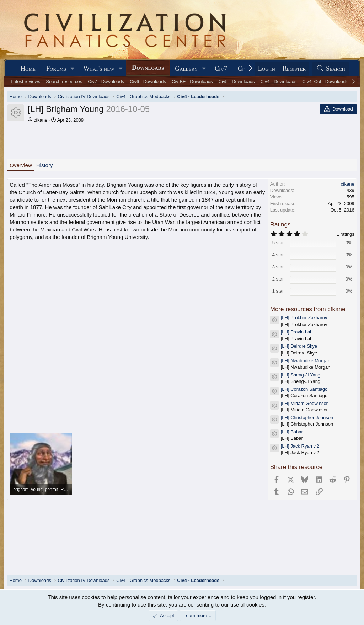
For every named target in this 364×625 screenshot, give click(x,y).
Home (28, 69)
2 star (278, 279)
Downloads (148, 68)
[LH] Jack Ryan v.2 (300, 446)
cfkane (41, 120)
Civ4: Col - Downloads (325, 82)
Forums (56, 69)
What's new (99, 69)
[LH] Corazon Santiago (304, 389)
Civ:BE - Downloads (192, 82)
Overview (21, 165)
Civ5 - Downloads (237, 82)
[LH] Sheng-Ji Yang (301, 375)
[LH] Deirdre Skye (299, 346)
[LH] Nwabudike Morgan (306, 361)
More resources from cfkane (308, 309)
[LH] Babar (292, 432)
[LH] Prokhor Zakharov (304, 318)
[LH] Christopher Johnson (307, 418)
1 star (278, 291)
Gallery (186, 69)
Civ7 (221, 69)
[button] (73, 69)
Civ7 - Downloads (106, 82)
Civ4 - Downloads (278, 82)
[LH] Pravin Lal (296, 332)
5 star (278, 243)
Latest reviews (25, 82)
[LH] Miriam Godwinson (305, 403)
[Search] (331, 69)
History (45, 165)
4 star (278, 255)
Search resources (64, 82)
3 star (278, 267)
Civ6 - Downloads (148, 82)
